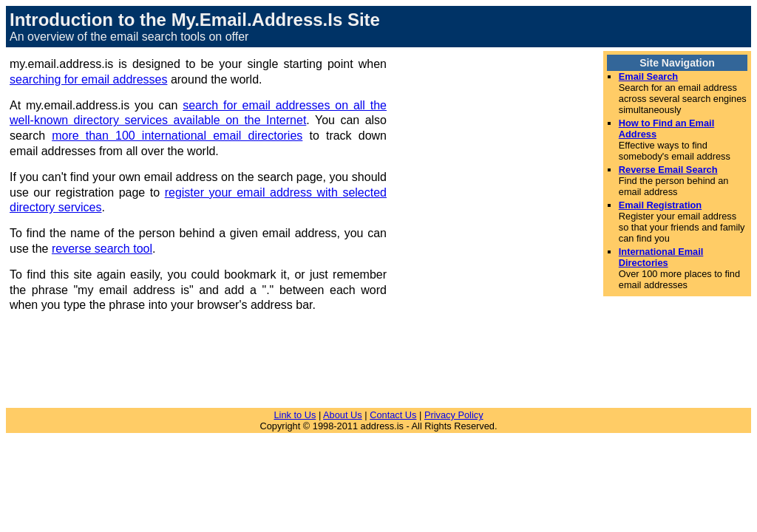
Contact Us (393, 415)
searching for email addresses (88, 79)
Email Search (648, 76)
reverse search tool (102, 249)
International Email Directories (661, 257)
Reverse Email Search (668, 170)
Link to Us (295, 415)
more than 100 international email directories (177, 136)
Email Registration (660, 205)
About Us (343, 415)
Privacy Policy (454, 415)
